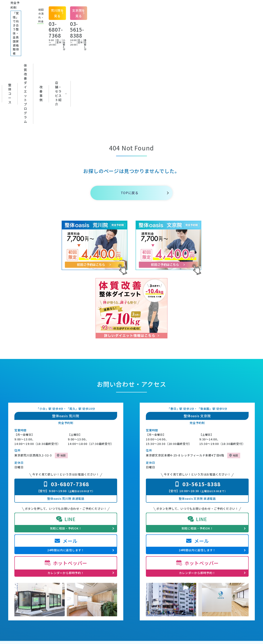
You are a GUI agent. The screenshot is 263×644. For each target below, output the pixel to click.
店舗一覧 (202, 561)
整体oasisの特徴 (51, 567)
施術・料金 (47, 579)
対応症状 (68, 30)
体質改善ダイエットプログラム (141, 30)
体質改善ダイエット (105, 579)
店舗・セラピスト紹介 (217, 30)
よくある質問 (205, 567)
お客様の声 (151, 579)
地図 (63, 362)
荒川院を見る (196, 7)
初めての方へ (36, 30)
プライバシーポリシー (211, 573)
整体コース (98, 30)
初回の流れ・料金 (51, 573)
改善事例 (182, 30)
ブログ (148, 561)
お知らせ (150, 567)
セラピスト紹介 (50, 586)
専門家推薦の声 (155, 573)
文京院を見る (239, 7)
